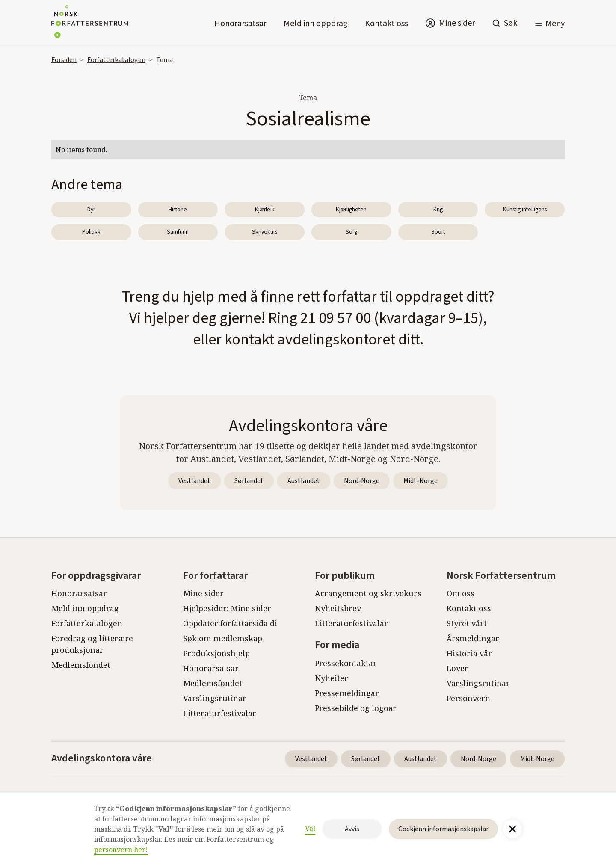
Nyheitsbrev (338, 608)
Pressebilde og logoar (356, 708)
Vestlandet (194, 481)
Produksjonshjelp (216, 653)
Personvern (468, 698)
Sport (438, 232)
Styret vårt (467, 623)
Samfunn (178, 232)
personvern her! (121, 850)
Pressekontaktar (346, 663)
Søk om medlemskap (223, 638)
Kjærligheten (351, 209)
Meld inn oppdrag (316, 24)
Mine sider (203, 593)
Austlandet (304, 481)
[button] (549, 23)
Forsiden (64, 60)
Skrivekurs (265, 232)
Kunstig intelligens (525, 209)
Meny (555, 24)
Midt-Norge (421, 481)
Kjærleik (265, 209)
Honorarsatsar (240, 24)
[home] (90, 23)
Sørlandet (249, 481)
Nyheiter (332, 678)
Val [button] (310, 829)
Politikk (91, 232)
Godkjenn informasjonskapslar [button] (443, 829)
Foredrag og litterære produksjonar (92, 644)
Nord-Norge (362, 481)
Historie (178, 209)
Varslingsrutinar (215, 698)
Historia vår (469, 653)
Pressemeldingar (347, 693)
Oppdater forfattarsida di (230, 623)
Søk (511, 23)
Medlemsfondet (81, 665)
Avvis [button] (352, 829)
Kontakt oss (386, 24)
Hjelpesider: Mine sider (227, 608)
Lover (458, 668)
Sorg (351, 232)
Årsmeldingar (473, 638)
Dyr (91, 209)
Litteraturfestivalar (220, 713)
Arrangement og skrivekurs (368, 593)
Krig (438, 209)
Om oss (461, 593)
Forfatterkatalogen (116, 60)
